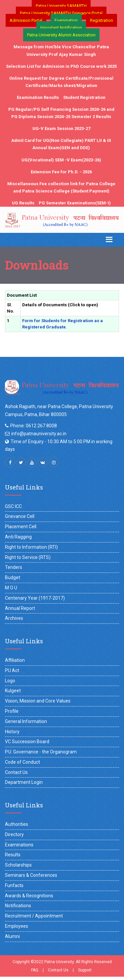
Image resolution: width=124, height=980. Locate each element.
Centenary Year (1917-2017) (35, 598)
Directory (14, 834)
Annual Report (20, 608)
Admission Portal (26, 20)
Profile (12, 711)
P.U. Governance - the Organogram (41, 752)
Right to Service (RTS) (28, 557)
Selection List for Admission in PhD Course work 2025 (61, 66)
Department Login (24, 782)
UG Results (23, 203)
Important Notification (61, 28)
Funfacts (14, 885)
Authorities (17, 824)
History (12, 732)
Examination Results (38, 97)
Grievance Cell (20, 516)
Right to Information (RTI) (31, 547)
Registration (102, 20)
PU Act (12, 670)
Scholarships (18, 865)
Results (13, 855)
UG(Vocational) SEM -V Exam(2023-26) (61, 160)
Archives (14, 618)
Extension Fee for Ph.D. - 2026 (61, 172)
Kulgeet (13, 691)
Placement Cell (21, 527)
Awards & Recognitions (29, 896)
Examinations (19, 845)
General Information (26, 721)
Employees (17, 926)
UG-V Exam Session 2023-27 (61, 128)
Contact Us (16, 772)
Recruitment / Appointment (34, 916)
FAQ (35, 970)
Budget (13, 577)
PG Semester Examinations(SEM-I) (75, 203)
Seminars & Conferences (31, 875)
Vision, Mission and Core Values (38, 701)
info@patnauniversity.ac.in (39, 434)
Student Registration (84, 97)
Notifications (18, 906)
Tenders (14, 567)
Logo (10, 681)
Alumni (12, 936)
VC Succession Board (27, 742)
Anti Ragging (18, 537)
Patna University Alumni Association (61, 35)
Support (85, 970)
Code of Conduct (22, 762)
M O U (11, 588)
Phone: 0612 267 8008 (34, 426)
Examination (66, 20)
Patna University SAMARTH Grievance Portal (61, 13)
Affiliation (15, 660)
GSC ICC (13, 506)
